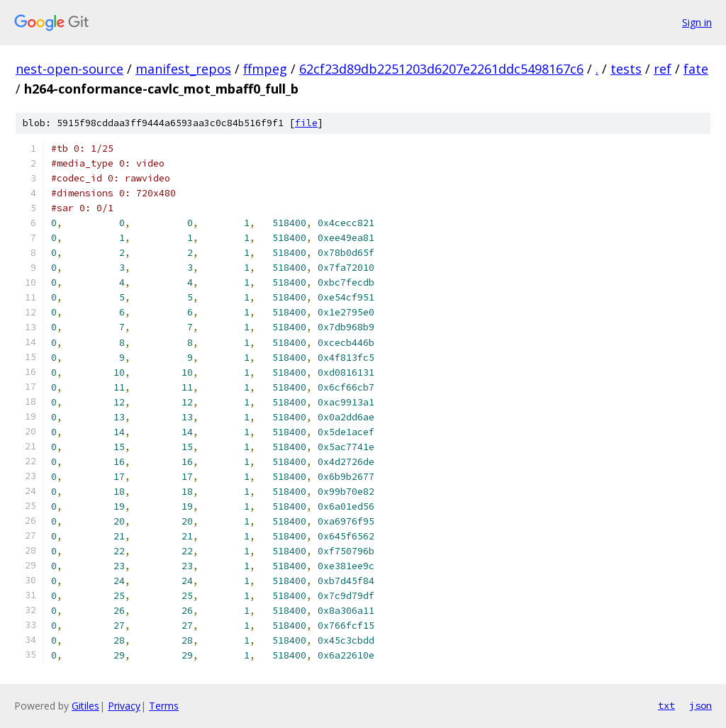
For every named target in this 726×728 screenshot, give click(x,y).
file (306, 123)
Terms (164, 706)
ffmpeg (265, 69)
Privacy (124, 706)
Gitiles (85, 706)
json (700, 705)
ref (663, 69)
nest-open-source (69, 69)
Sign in (697, 22)
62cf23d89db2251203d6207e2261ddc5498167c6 (441, 69)
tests (626, 69)
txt (666, 705)
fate (696, 69)
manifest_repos (183, 69)
